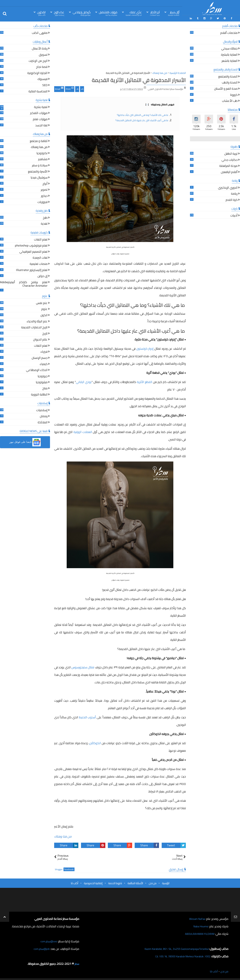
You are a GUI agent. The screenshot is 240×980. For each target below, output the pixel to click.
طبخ (45, 217)
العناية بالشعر (230, 60)
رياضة (234, 193)
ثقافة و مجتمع (39, 141)
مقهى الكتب (40, 33)
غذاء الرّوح (59, 13)
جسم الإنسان (40, 357)
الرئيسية (166, 882)
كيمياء (44, 364)
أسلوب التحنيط (87, 717)
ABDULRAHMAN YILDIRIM (197, 933)
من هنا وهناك (63, 836)
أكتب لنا (74, 882)
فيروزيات (42, 202)
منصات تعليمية (39, 263)
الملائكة (43, 422)
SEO (45, 85)
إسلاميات (42, 410)
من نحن (152, 882)
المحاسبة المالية (38, 91)
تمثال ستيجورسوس (83, 667)
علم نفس (42, 303)
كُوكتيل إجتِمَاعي (82, 13)
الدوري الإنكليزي (228, 187)
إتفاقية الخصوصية (93, 882)
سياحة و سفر (40, 165)
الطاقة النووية (39, 394)
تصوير (44, 189)
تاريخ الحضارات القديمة (34, 327)
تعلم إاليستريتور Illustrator (32, 270)
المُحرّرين (41, 13)
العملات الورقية (83, 431)
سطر (76, 963)
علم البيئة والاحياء (37, 321)
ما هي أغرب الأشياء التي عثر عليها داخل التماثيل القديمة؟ (142, 119)
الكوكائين (95, 742)
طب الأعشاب (230, 101)
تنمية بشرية (41, 107)
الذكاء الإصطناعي (37, 370)
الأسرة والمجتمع (38, 171)
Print (70, 88)
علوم (44, 309)
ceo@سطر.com (48, 940)
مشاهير (43, 159)
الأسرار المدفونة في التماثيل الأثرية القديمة (139, 79)
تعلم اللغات (41, 239)
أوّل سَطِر (174, 13)
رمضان (44, 416)
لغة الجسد (41, 125)
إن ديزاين (42, 276)
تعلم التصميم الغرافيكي (33, 251)
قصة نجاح (42, 67)
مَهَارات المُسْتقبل (108, 13)
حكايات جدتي (229, 159)
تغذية (44, 223)
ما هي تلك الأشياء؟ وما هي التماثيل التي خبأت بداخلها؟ (143, 114)
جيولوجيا (43, 376)
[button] (25, 441)
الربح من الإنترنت (38, 60)
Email (59, 88)
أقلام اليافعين (229, 172)
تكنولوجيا (42, 153)
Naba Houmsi (200, 925)
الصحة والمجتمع (228, 76)
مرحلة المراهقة (228, 166)
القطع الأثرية (144, 381)
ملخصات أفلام (229, 33)
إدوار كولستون (145, 348)
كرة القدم (232, 199)
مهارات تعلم (40, 119)
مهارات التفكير (39, 113)
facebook (69, 869)
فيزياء (44, 351)
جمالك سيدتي (229, 48)
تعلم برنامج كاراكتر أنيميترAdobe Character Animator (24, 284)
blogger (59, 869)
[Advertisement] (120, 46)
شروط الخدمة (115, 882)
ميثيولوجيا (42, 382)
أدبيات (234, 215)
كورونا (234, 94)
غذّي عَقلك (134, 13)
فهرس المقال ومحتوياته (160, 104)
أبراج (45, 183)
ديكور (44, 195)
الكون (44, 315)
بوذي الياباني (84, 381)
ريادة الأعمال (40, 48)
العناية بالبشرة (229, 54)
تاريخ (45, 333)
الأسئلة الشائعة (135, 882)
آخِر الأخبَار (155, 13)
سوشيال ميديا (39, 177)
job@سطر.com (41, 948)
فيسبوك (42, 79)
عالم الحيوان (40, 339)
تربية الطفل (231, 153)
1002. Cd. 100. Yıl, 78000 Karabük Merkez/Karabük (178, 955)
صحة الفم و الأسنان (226, 88)
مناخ (45, 388)
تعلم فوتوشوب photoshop (31, 245)
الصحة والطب (230, 82)
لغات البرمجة (40, 257)
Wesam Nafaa (196, 918)
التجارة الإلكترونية (37, 73)
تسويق (43, 54)
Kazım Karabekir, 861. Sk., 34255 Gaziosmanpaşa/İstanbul (172, 948)
